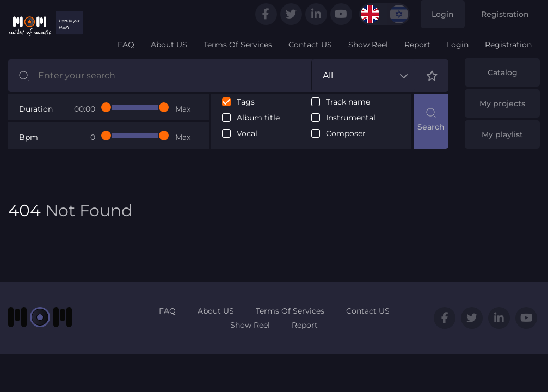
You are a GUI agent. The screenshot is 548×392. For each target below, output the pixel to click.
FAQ (126, 45)
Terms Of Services (238, 45)
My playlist (502, 134)
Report (417, 45)
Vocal (247, 134)
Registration (505, 14)
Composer (346, 134)
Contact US (310, 45)
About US (169, 45)
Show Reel (368, 45)
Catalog (503, 72)
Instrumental (351, 118)
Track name (348, 102)
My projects (502, 103)
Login (443, 14)
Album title (258, 118)
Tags (246, 102)
